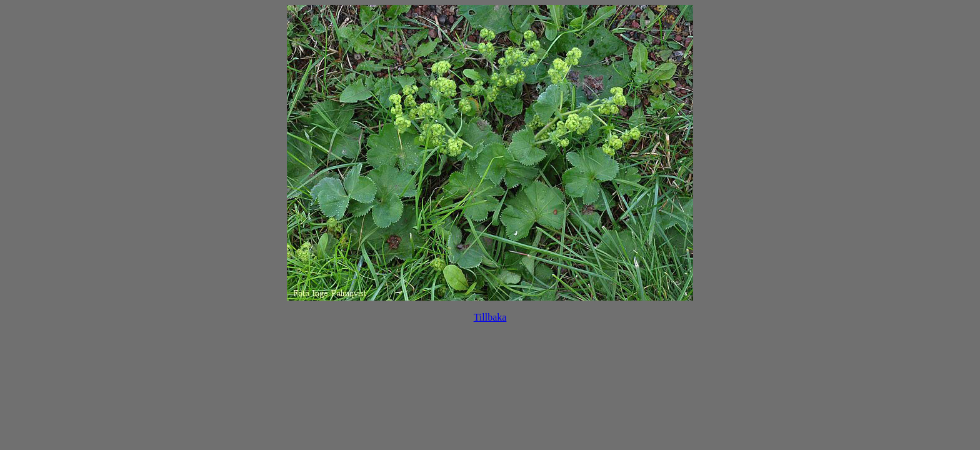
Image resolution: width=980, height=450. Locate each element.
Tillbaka (490, 317)
